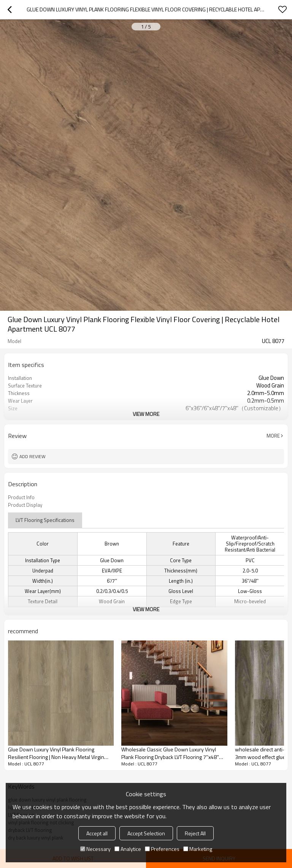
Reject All (195, 833)
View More (146, 414)
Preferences (162, 849)
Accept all (97, 833)
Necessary (95, 849)
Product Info (21, 497)
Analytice (128, 849)
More (273, 436)
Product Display (25, 505)
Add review (33, 456)
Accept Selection (146, 833)
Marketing (198, 849)
